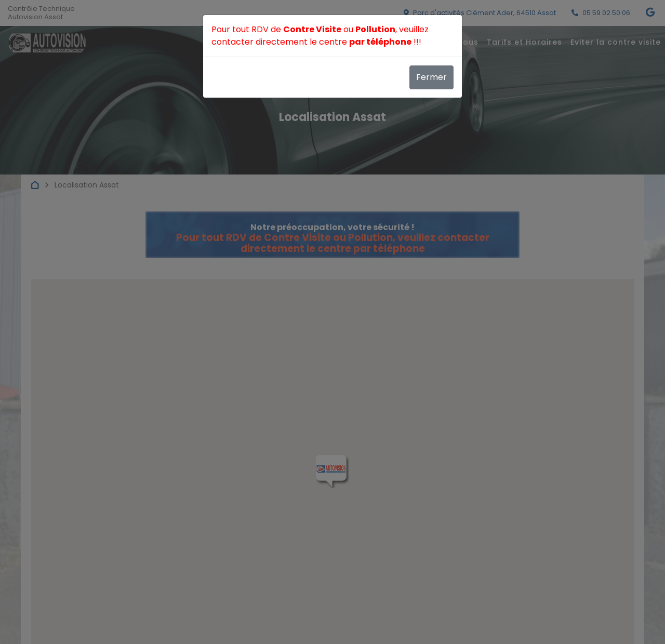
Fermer (431, 77)
